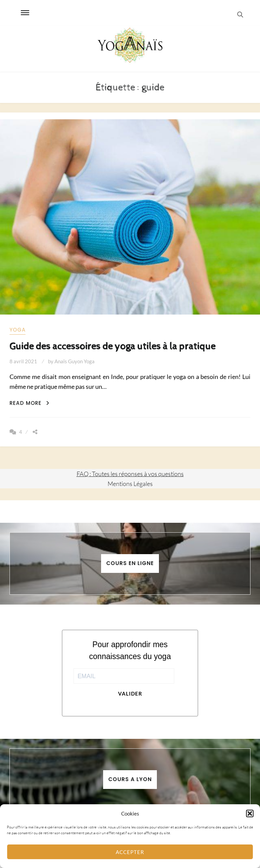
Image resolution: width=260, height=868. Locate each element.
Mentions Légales (130, 484)
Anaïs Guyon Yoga (75, 361)
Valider (130, 694)
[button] (250, 813)
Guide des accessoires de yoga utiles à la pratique (112, 346)
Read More (29, 403)
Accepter (130, 852)
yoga (18, 330)
